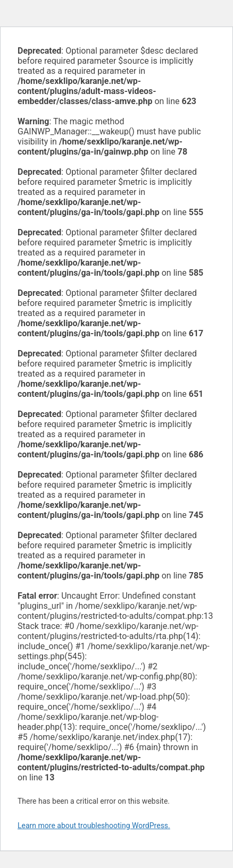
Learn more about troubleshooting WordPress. (94, 826)
